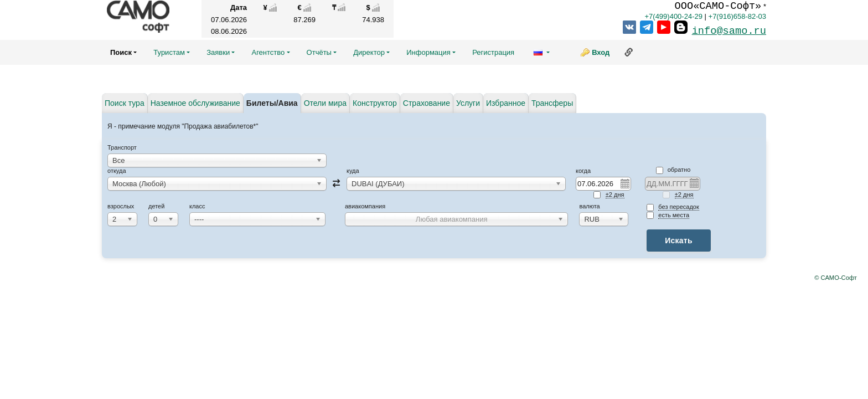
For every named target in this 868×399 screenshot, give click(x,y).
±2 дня (615, 195)
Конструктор (375, 103)
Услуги (468, 103)
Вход (601, 52)
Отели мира (325, 103)
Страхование (427, 103)
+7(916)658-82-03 (737, 16)
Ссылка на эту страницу (629, 52)
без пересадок (678, 207)
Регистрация (493, 52)
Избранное (506, 103)
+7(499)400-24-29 (673, 16)
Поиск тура (125, 103)
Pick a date (624, 183)
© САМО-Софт (836, 278)
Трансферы (552, 103)
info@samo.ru (729, 31)
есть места (674, 215)
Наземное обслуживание (195, 103)
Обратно (673, 170)
